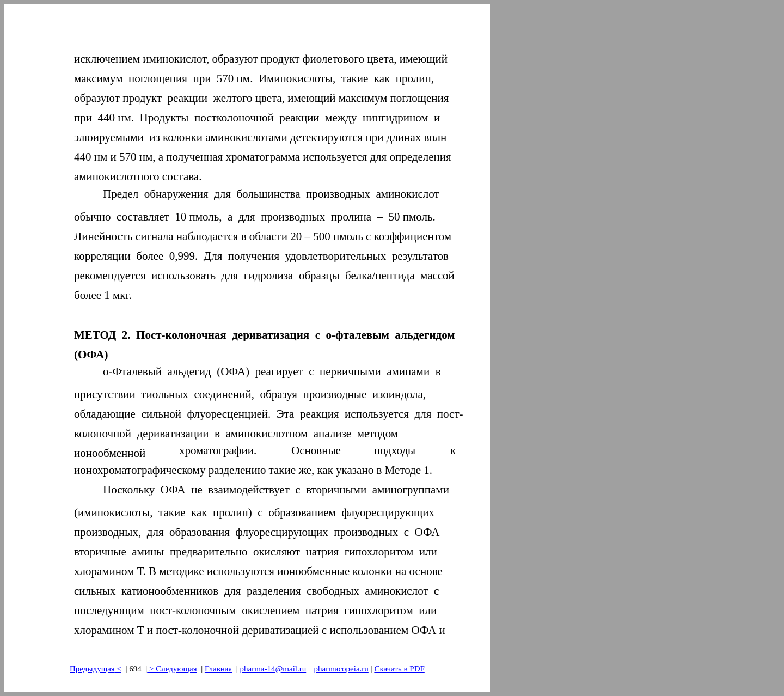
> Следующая (172, 669)
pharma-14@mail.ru (273, 669)
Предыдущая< (96, 669)
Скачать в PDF (399, 669)
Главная (218, 669)
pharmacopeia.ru (341, 669)
